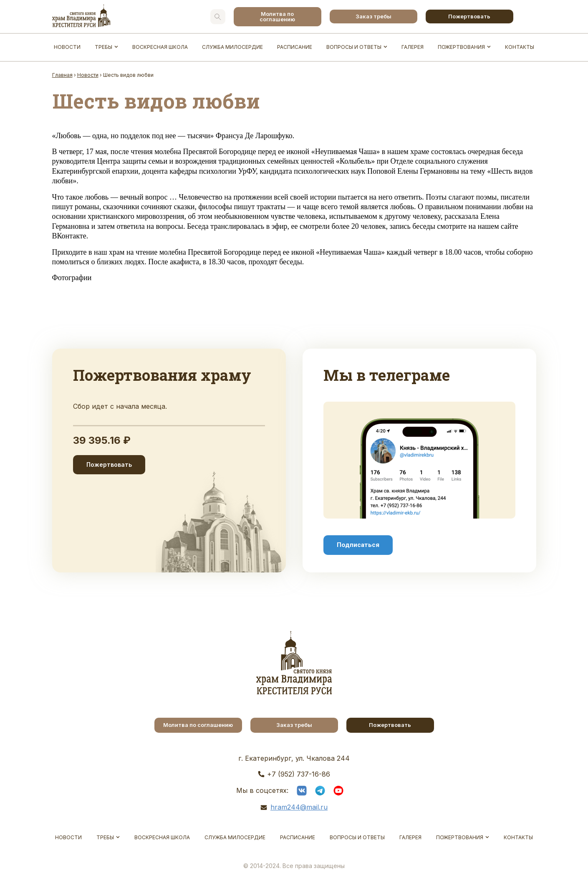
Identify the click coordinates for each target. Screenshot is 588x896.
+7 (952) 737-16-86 (299, 774)
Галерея (413, 47)
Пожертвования (461, 47)
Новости (67, 47)
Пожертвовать (469, 16)
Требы (103, 47)
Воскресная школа (160, 47)
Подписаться (358, 545)
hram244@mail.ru (299, 807)
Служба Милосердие (232, 47)
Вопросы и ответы (354, 47)
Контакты (520, 47)
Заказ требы (373, 16)
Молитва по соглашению (277, 16)
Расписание (295, 47)
